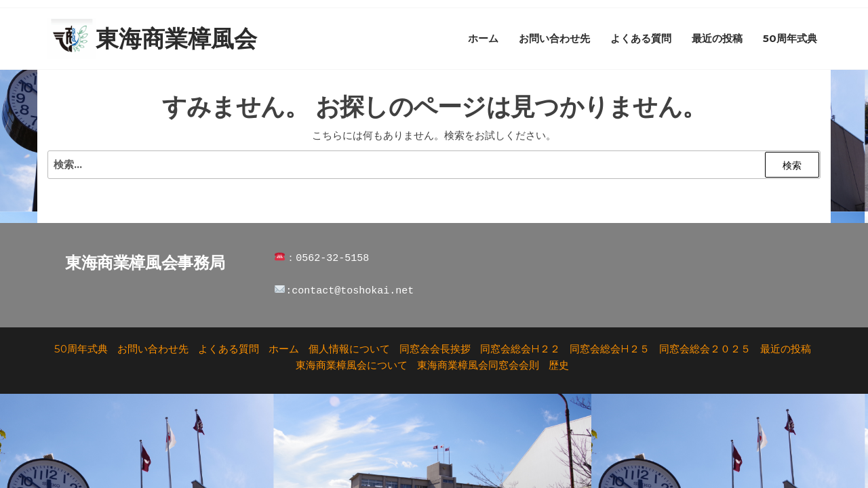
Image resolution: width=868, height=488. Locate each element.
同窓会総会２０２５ (705, 349)
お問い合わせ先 (554, 38)
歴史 (559, 365)
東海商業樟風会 (176, 39)
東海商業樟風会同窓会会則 (478, 365)
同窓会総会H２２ (520, 349)
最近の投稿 (717, 38)
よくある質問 (641, 38)
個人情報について (349, 349)
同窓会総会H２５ (610, 349)
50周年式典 (790, 38)
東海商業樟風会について (352, 365)
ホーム (483, 38)
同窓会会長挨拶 (435, 349)
